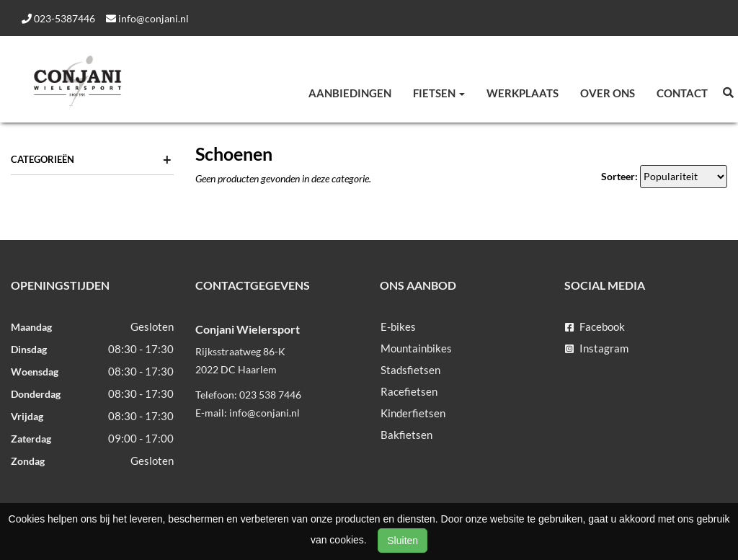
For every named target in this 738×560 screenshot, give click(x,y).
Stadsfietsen (410, 370)
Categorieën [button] (91, 159)
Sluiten (403, 541)
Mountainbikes (416, 348)
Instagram (597, 348)
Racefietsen (409, 391)
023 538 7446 (270, 395)
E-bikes (398, 326)
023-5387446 (58, 18)
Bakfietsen (406, 435)
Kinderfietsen (413, 413)
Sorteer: (619, 176)
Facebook (595, 326)
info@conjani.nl (147, 18)
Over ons (608, 93)
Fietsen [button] (439, 93)
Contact (682, 93)
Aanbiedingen (350, 93)
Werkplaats (523, 93)
